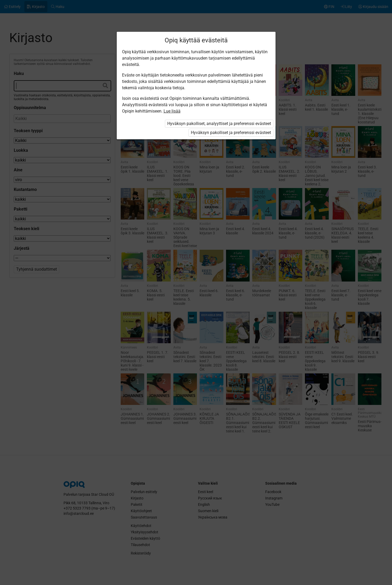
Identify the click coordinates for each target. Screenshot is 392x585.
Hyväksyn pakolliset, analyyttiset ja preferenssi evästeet (219, 124)
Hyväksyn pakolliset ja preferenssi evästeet (231, 133)
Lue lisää (172, 111)
